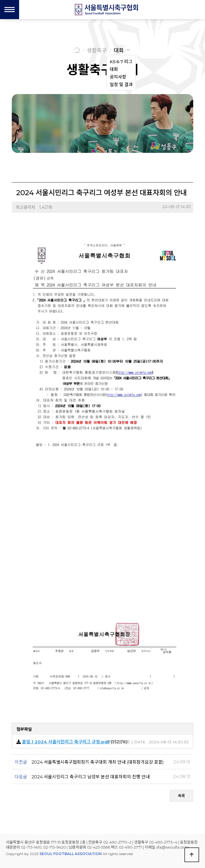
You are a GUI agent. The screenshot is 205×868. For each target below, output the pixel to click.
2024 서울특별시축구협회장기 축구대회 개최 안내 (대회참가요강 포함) (98, 762)
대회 (119, 51)
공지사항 (118, 77)
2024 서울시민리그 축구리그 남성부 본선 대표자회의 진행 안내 (91, 777)
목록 (181, 796)
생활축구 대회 (103, 70)
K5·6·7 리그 (121, 62)
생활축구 (97, 51)
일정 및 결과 (121, 85)
